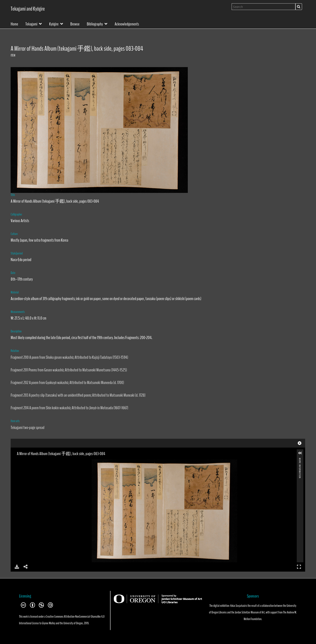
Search (299, 7)
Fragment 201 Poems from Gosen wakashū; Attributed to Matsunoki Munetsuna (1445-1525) (69, 370)
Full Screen (299, 567)
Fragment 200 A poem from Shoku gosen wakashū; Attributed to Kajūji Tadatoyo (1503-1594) (69, 357)
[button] (300, 453)
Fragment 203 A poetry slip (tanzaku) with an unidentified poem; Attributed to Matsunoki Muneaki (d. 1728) (78, 395)
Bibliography (95, 24)
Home (14, 24)
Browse (75, 24)
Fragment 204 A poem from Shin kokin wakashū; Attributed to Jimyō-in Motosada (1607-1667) (69, 408)
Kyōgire (54, 24)
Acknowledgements (127, 24)
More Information (300, 460)
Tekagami (31, 24)
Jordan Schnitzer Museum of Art (250, 612)
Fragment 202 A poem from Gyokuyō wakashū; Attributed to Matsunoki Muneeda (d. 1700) (67, 383)
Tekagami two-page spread (27, 428)
